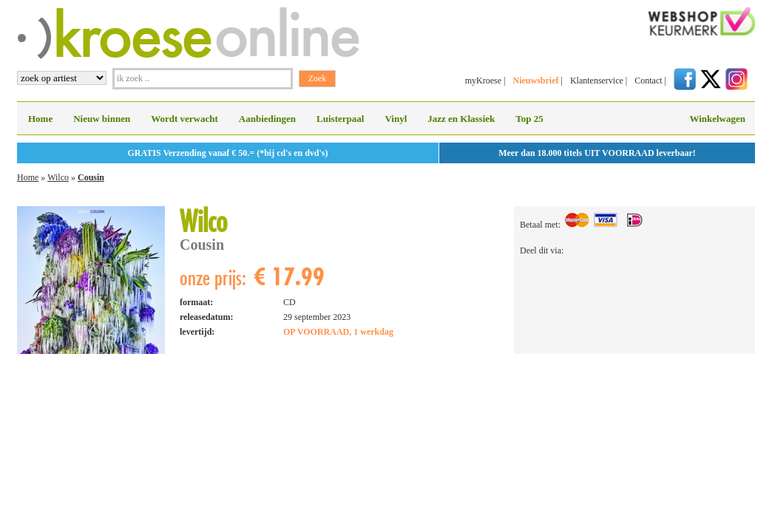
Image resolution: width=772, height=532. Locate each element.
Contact (648, 81)
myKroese (483, 81)
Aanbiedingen (267, 119)
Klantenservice (597, 81)
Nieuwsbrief (535, 81)
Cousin (91, 177)
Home (40, 119)
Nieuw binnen (102, 119)
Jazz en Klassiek (461, 119)
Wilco (58, 177)
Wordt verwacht (184, 119)
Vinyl (396, 119)
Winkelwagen (717, 119)
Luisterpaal (340, 119)
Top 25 (529, 119)
